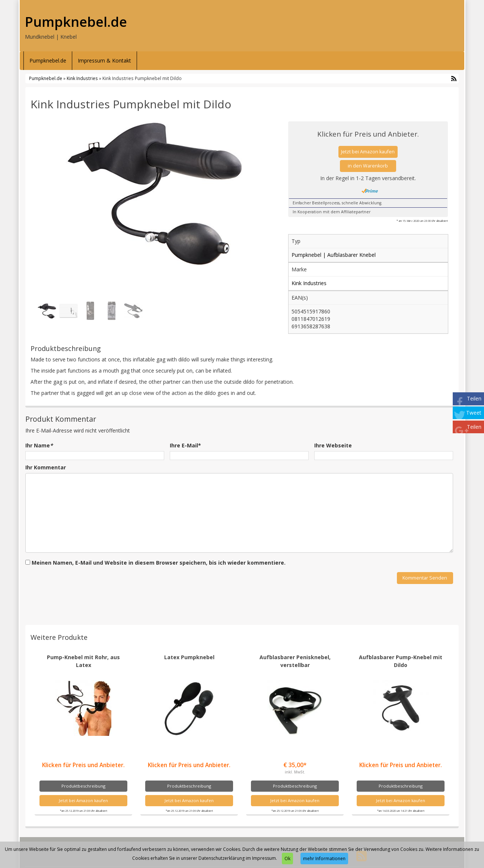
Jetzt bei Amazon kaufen (368, 152)
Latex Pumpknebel (189, 657)
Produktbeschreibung (83, 786)
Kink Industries (82, 78)
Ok (287, 859)
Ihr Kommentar (46, 467)
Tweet (474, 413)
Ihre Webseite (333, 445)
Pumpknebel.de (76, 22)
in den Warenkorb (368, 166)
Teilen (474, 398)
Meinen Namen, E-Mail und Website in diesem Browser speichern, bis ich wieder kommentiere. (159, 563)
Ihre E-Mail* (185, 445)
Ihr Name (39, 445)
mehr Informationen (324, 859)
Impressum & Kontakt (104, 60)
